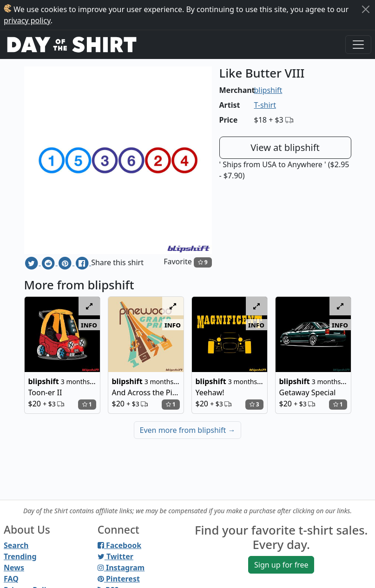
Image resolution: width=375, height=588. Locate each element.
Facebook (119, 545)
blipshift (268, 90)
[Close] (366, 9)
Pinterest (119, 579)
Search (16, 545)
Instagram (121, 568)
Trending (20, 556)
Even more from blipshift (188, 430)
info (89, 325)
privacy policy (27, 20)
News (14, 568)
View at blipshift (285, 147)
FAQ (11, 579)
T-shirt (265, 105)
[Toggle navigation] (358, 45)
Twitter (115, 556)
